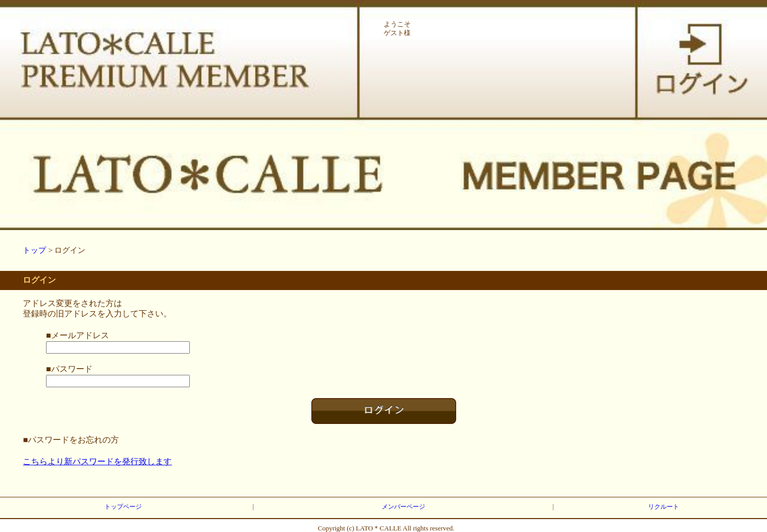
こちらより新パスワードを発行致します (97, 461)
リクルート (664, 507)
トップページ (123, 507)
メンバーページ (403, 507)
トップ (34, 250)
